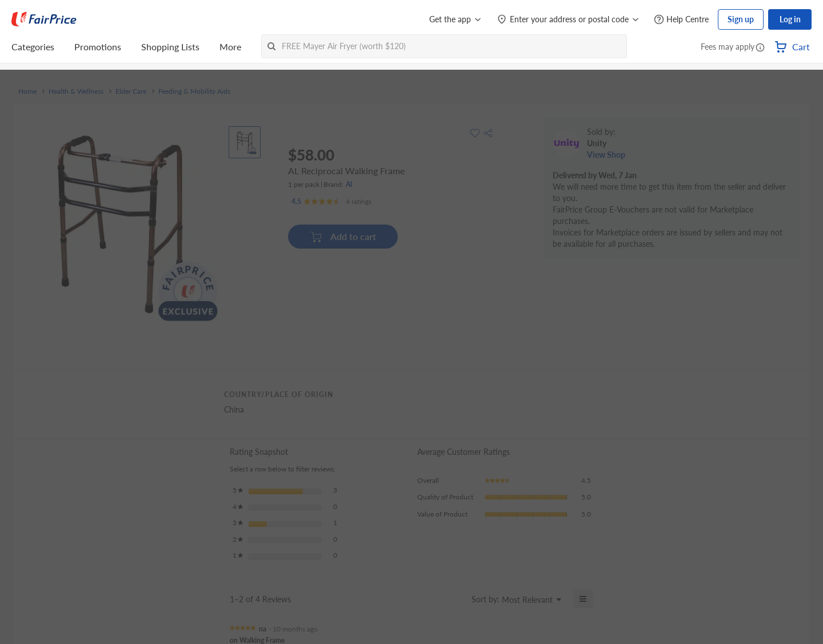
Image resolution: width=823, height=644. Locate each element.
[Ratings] (331, 202)
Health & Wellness (76, 91)
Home (27, 91)
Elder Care (131, 91)
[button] (760, 48)
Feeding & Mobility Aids (194, 91)
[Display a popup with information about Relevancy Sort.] (456, 599)
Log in (790, 19)
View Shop (606, 155)
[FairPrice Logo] (44, 19)
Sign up (741, 19)
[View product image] (245, 142)
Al (349, 184)
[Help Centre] (681, 20)
